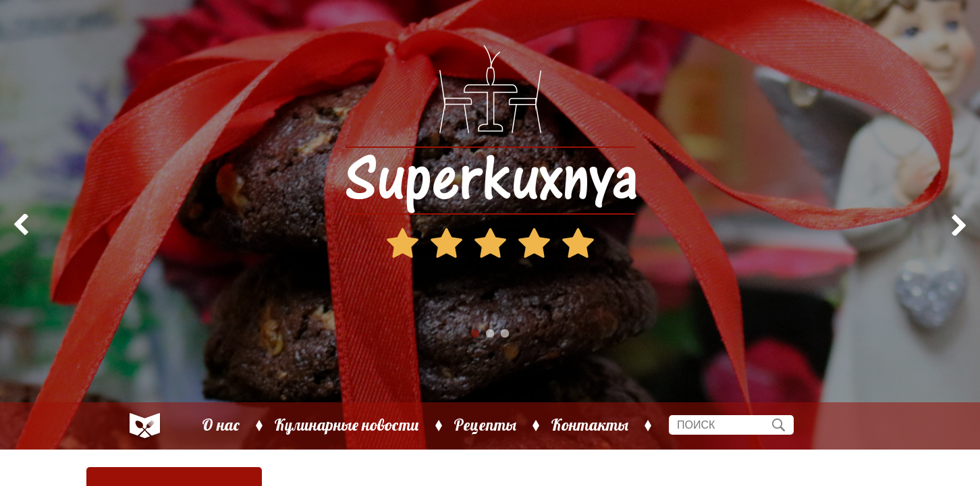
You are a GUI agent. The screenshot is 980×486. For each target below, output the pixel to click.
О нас (221, 425)
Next (962, 225)
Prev (18, 225)
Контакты (590, 425)
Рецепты (485, 425)
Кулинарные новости (347, 425)
